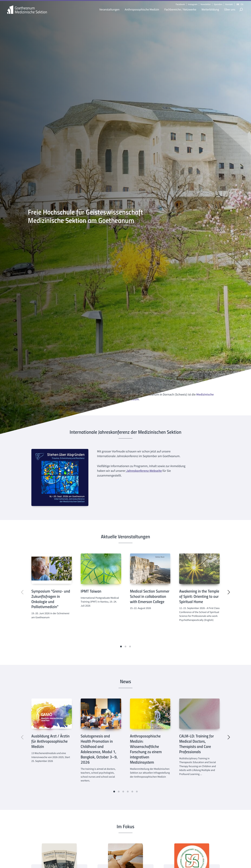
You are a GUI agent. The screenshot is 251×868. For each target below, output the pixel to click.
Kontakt (229, 4)
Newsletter (206, 4)
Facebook (180, 4)
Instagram (193, 4)
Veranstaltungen (109, 9)
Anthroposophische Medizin (142, 9)
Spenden (218, 4)
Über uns (230, 9)
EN (242, 4)
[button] (121, 647)
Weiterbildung (210, 9)
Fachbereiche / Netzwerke (180, 9)
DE (238, 4)
